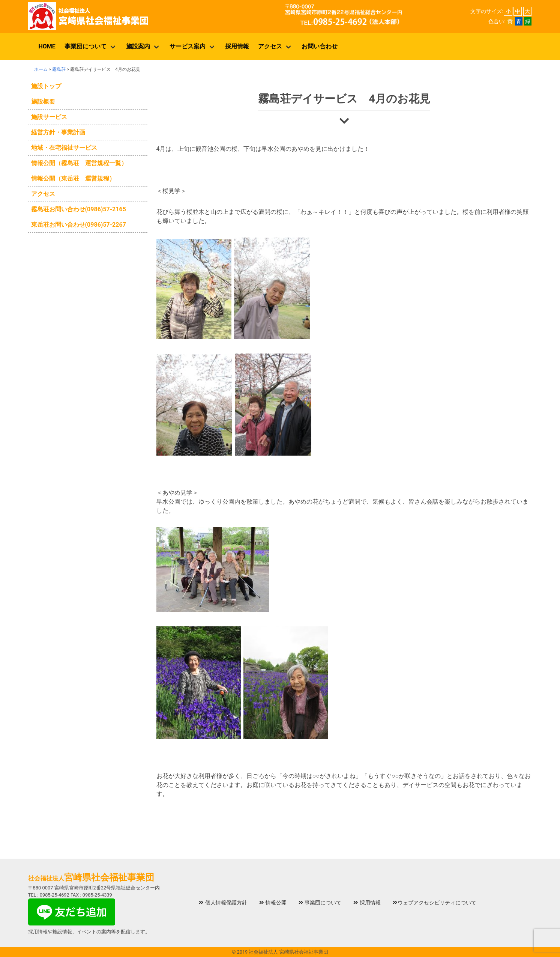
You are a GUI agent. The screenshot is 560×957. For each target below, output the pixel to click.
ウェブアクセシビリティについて (435, 903)
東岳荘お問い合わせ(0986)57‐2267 (79, 225)
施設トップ (46, 86)
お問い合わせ (320, 46)
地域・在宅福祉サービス (64, 148)
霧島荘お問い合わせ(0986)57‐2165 (79, 209)
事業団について (86, 46)
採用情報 (237, 46)
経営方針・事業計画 (58, 132)
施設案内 (138, 46)
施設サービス (49, 117)
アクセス (270, 46)
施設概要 (43, 102)
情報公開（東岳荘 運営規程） (73, 178)
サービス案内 (188, 46)
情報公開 (273, 903)
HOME (47, 46)
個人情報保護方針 (223, 903)
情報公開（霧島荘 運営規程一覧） (79, 163)
